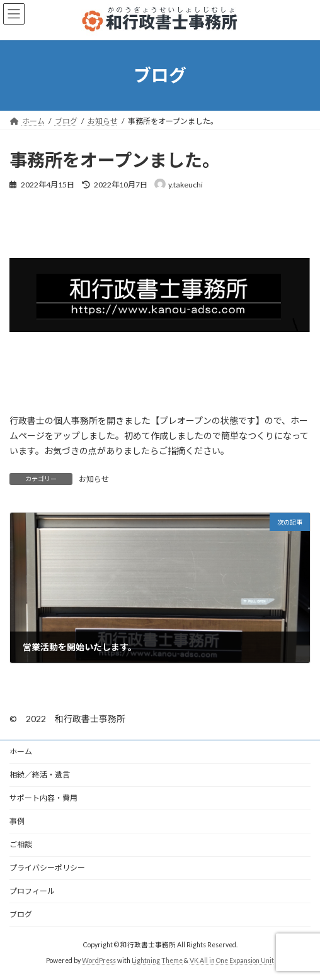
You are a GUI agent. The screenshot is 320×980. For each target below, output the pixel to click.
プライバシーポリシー (47, 868)
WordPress (99, 961)
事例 (17, 821)
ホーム (21, 751)
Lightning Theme (157, 961)
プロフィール (32, 891)
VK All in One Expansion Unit (232, 961)
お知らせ (94, 479)
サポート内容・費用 (43, 798)
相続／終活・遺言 (40, 775)
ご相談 (21, 844)
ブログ (21, 914)
